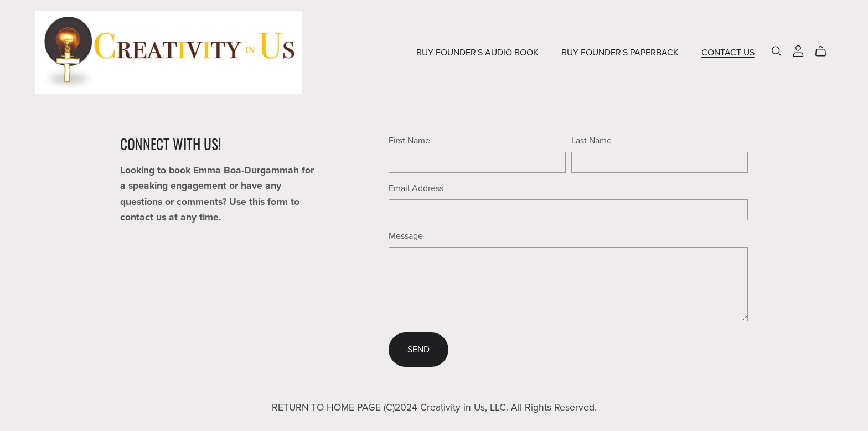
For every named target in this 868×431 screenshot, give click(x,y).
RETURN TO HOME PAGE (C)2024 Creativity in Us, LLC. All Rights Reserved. (434, 407)
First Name (409, 141)
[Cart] (825, 52)
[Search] (777, 51)
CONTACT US (728, 53)
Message (406, 236)
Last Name (591, 141)
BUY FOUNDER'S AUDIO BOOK (477, 53)
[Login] (798, 50)
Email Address (416, 188)
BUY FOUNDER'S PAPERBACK (620, 53)
